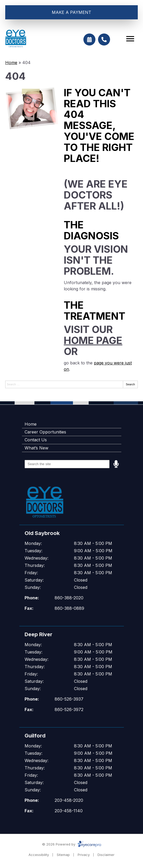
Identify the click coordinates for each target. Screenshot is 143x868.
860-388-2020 (69, 598)
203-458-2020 (69, 800)
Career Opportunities (45, 432)
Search (130, 384)
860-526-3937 (69, 699)
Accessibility (39, 855)
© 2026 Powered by (72, 844)
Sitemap (63, 855)
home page (93, 340)
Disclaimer (106, 855)
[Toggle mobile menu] (130, 39)
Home (11, 63)
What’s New (36, 448)
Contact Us (36, 440)
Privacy (84, 855)
